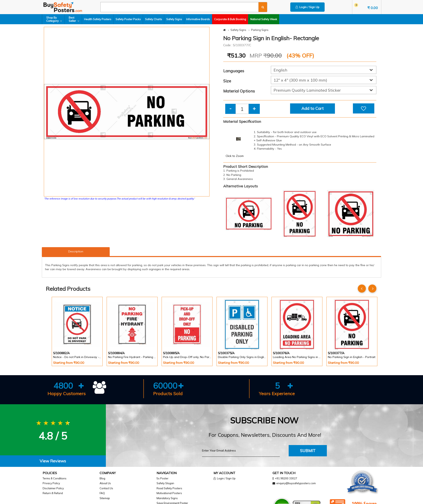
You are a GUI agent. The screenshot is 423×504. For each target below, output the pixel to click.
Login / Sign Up (307, 7)
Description (76, 251)
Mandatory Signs (167, 498)
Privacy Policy (51, 483)
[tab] (53, 461)
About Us (105, 483)
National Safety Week (264, 19)
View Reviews (53, 461)
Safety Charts (154, 19)
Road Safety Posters (169, 488)
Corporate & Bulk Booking (230, 19)
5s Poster (163, 478)
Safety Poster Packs (128, 19)
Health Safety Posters (98, 19)
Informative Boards (198, 19)
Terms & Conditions (55, 478)
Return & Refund (53, 493)
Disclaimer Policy (53, 488)
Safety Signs (174, 19)
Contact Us (106, 488)
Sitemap (105, 498)
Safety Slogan (165, 483)
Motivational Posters (169, 493)
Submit (308, 451)
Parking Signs (260, 30)
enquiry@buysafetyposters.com (296, 483)
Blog (102, 478)
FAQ (102, 493)
